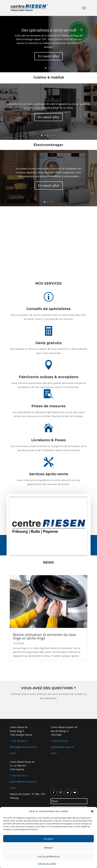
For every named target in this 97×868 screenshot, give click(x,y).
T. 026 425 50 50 (59, 741)
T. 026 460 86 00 (18, 741)
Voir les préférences (49, 856)
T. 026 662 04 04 (18, 775)
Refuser (48, 848)
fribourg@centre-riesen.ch (23, 747)
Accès (13, 753)
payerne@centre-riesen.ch (23, 782)
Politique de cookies (47, 864)
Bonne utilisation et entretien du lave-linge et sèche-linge (45, 636)
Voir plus (49, 673)
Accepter (49, 839)
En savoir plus (49, 56)
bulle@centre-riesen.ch (62, 747)
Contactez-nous (48, 710)
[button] (92, 811)
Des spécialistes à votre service (49, 30)
